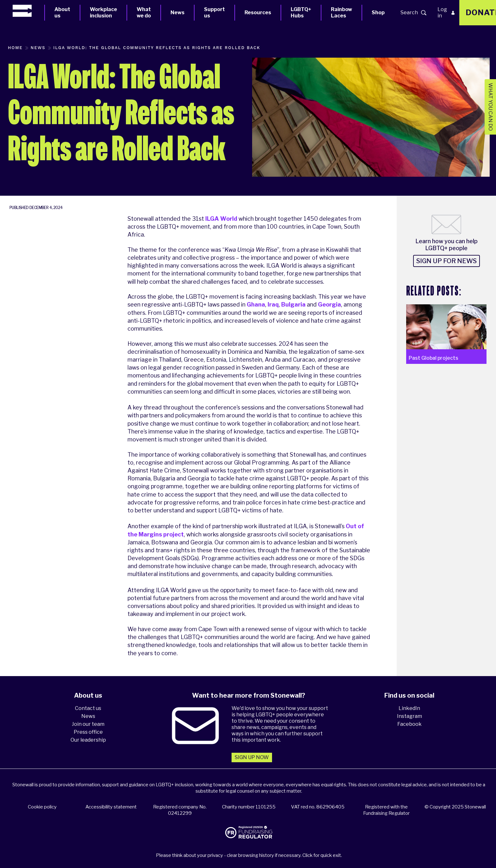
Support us (214, 13)
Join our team (88, 724)
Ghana (256, 304)
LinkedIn (409, 708)
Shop (378, 13)
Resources (258, 13)
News (177, 13)
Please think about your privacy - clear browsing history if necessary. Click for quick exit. (249, 855)
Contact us (88, 708)
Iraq (273, 304)
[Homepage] (28, 11)
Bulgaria (293, 304)
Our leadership (88, 740)
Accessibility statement (111, 807)
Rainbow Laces (341, 13)
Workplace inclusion (103, 13)
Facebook (409, 724)
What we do (144, 13)
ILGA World (221, 219)
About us (62, 13)
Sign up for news (446, 261)
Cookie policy (42, 807)
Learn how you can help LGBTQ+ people (446, 245)
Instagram (409, 716)
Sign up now (252, 757)
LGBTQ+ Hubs (301, 13)
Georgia (329, 304)
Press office (88, 732)
